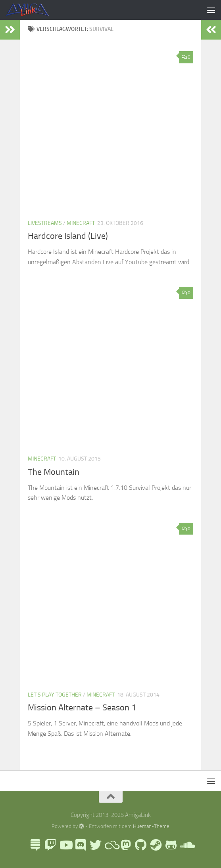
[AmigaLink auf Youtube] (65, 845)
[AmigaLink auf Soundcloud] (186, 845)
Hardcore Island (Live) (68, 236)
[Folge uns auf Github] (141, 845)
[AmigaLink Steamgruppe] (156, 845)
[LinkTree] (35, 845)
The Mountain (54, 472)
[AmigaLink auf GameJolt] (171, 845)
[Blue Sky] (111, 845)
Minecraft (81, 223)
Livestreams (45, 223)
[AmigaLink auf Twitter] (96, 845)
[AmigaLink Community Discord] (81, 845)
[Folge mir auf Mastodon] (126, 845)
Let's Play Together (55, 695)
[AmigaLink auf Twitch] (50, 845)
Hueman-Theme (151, 826)
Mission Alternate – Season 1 (82, 708)
